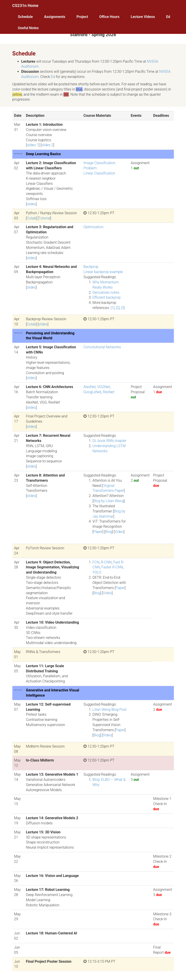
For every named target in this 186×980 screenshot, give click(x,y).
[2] (118, 308)
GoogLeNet (92, 392)
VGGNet (104, 387)
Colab (31, 218)
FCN (96, 562)
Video (119, 532)
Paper (98, 532)
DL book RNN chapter (109, 441)
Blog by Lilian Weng (109, 501)
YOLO (97, 572)
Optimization (93, 227)
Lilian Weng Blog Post (109, 710)
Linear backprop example (103, 272)
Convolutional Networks (102, 347)
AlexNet (90, 387)
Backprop (91, 267)
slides (31, 204)
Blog (108, 532)
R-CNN (106, 562)
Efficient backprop (107, 297)
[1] (113, 308)
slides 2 (47, 145)
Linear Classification (99, 173)
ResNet (108, 392)
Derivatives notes (106, 292)
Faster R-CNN (112, 567)
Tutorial (44, 218)
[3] (123, 308)
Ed (53, 77)
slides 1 (33, 145)
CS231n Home (25, 6)
